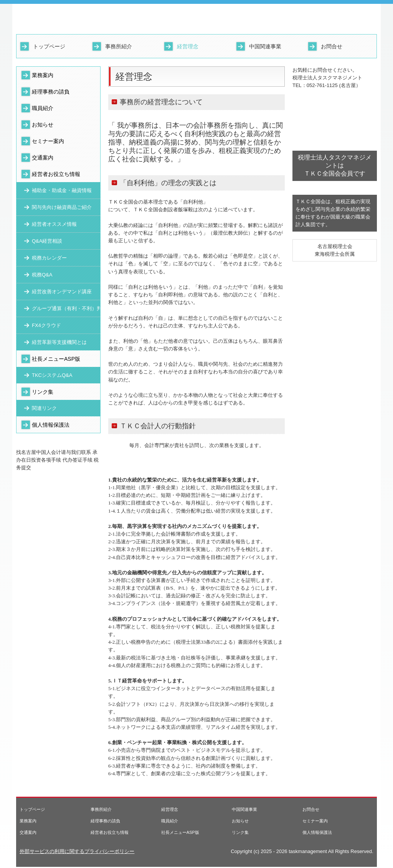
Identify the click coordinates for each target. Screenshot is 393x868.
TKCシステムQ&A (52, 375)
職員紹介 (43, 108)
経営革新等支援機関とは (59, 342)
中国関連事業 (265, 46)
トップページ (49, 46)
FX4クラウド (46, 325)
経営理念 (188, 46)
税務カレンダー (49, 258)
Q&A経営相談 (47, 241)
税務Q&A (42, 275)
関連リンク (44, 408)
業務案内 (43, 75)
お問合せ (332, 46)
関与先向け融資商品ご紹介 (62, 207)
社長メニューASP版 (56, 359)
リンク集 (43, 392)
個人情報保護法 (51, 425)
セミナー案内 (48, 141)
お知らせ (43, 125)
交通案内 (43, 158)
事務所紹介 (119, 46)
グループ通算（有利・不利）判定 (66, 308)
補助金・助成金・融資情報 (62, 190)
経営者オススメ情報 (54, 224)
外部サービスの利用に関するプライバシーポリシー (77, 851)
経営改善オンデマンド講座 (62, 292)
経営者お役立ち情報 (56, 174)
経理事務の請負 (51, 92)
